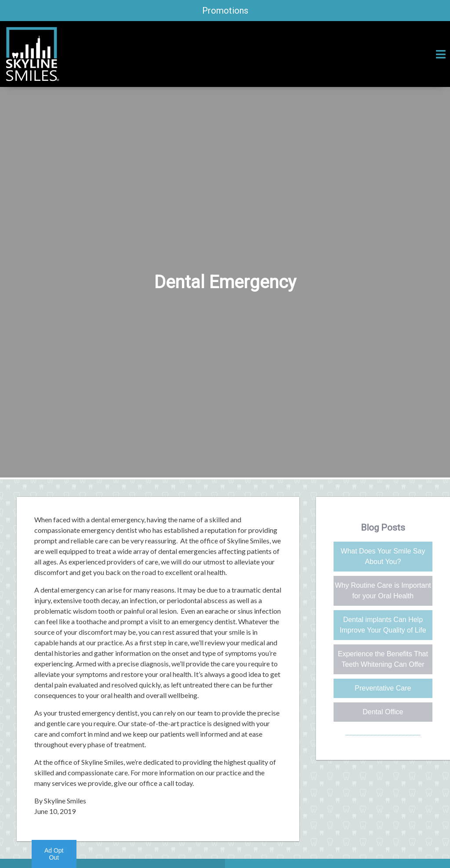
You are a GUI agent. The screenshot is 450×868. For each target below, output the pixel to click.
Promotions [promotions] (225, 11)
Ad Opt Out (54, 854)
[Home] (32, 78)
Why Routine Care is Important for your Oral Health (383, 591)
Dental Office (383, 712)
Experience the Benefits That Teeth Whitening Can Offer (383, 659)
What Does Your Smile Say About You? (383, 556)
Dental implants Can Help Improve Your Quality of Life (383, 625)
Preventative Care (383, 688)
